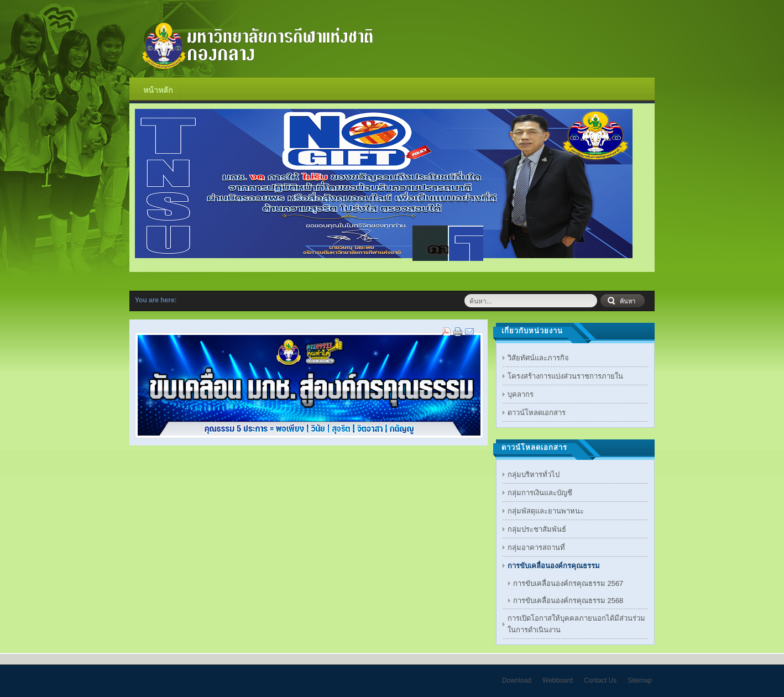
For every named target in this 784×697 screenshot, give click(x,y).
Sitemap (640, 680)
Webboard (558, 680)
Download (517, 680)
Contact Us (600, 680)
